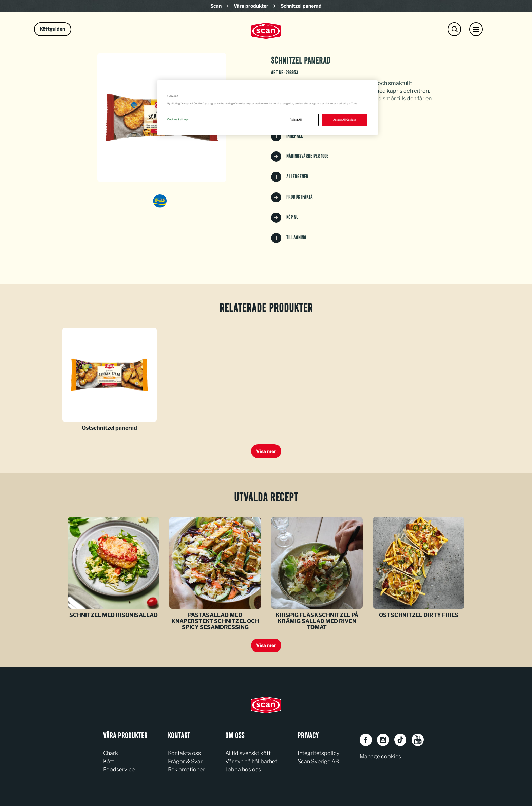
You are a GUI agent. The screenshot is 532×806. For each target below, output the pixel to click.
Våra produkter (251, 6)
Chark (111, 753)
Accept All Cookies (345, 120)
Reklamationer (186, 770)
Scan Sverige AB (318, 761)
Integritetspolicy (318, 753)
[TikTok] (400, 740)
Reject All (296, 120)
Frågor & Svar (185, 761)
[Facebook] (366, 740)
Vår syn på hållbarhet (251, 761)
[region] (267, 108)
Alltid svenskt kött (248, 753)
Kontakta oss (184, 753)
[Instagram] (383, 740)
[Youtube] (418, 740)
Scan (216, 6)
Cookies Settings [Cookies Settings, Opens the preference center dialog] (178, 119)
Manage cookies (380, 757)
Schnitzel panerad (301, 6)
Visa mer (266, 451)
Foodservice (119, 770)
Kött (109, 761)
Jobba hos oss (243, 770)
